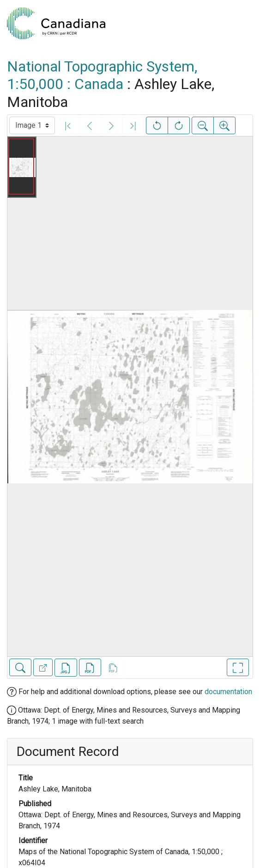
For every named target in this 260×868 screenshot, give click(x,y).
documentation (228, 692)
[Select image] (32, 125)
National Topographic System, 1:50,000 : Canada (102, 75)
